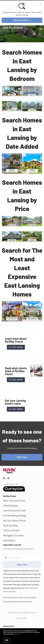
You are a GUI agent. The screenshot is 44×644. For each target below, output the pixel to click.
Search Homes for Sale (14, 510)
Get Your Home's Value (14, 520)
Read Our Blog (10, 525)
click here (16, 347)
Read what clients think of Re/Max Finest (16, 371)
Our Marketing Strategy (15, 515)
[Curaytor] (14, 491)
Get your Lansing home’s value (15, 402)
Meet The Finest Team (14, 501)
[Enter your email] (24, 558)
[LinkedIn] (8, 478)
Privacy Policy (22, 618)
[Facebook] (4, 478)
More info (17, 634)
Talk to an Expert (12, 530)
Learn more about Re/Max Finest (16, 340)
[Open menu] (41, 29)
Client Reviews (10, 506)
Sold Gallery (9, 540)
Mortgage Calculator (13, 535)
